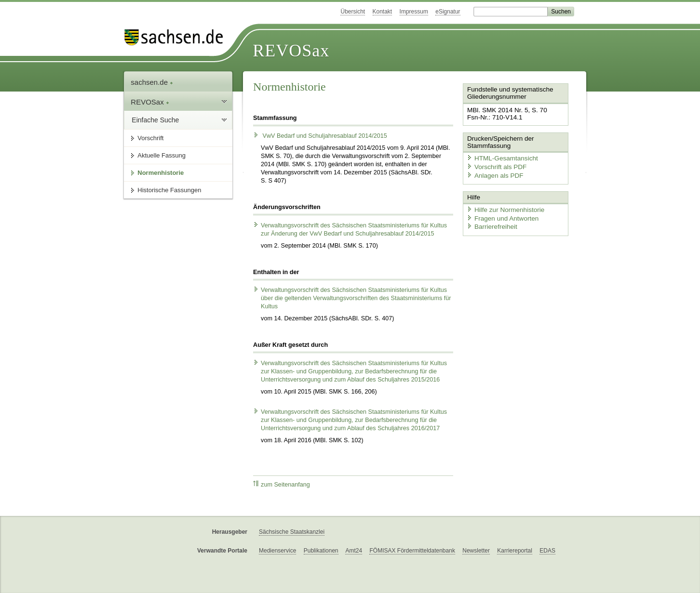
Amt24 (354, 551)
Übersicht (353, 12)
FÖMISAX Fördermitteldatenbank (412, 551)
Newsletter (476, 551)
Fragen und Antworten (500, 216)
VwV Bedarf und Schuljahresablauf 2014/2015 (320, 136)
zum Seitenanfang (282, 484)
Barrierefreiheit (490, 224)
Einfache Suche (155, 120)
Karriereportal (515, 551)
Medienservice (277, 551)
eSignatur (448, 12)
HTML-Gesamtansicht (500, 157)
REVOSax (291, 51)
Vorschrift (150, 138)
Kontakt (383, 12)
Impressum (414, 12)
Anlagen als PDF (493, 174)
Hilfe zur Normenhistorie (503, 207)
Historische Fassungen (169, 190)
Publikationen (321, 551)
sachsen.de (152, 82)
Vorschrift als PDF (495, 165)
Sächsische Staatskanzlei (292, 532)
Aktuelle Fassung (162, 155)
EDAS (547, 551)
